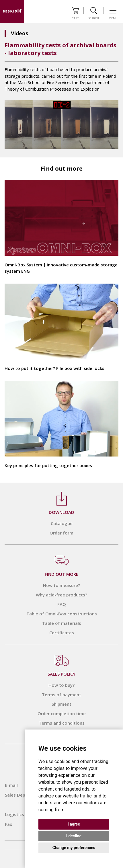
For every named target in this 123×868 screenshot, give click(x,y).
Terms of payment (61, 695)
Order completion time (62, 713)
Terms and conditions (62, 723)
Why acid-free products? (61, 595)
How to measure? (61, 585)
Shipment (61, 704)
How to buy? (61, 685)
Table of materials (62, 623)
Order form (61, 533)
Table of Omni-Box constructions (62, 614)
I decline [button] (74, 836)
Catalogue (62, 523)
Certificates (62, 633)
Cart (75, 14)
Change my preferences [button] (74, 848)
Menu (113, 14)
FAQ (62, 604)
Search (94, 14)
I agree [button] (74, 824)
